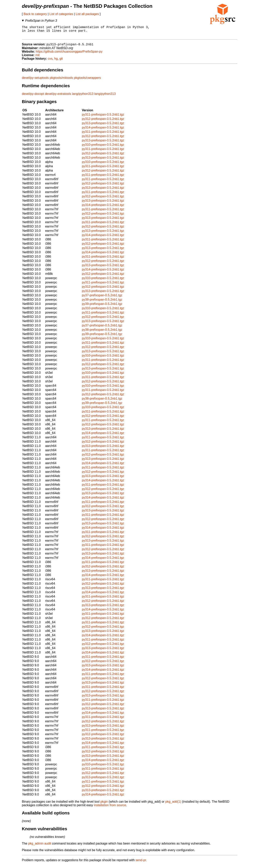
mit (37, 58)
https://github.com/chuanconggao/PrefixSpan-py (69, 54)
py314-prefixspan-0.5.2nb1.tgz (103, 130)
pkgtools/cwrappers (87, 81)
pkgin (104, 805)
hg (56, 62)
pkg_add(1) (173, 805)
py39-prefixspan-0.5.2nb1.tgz (102, 307)
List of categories (61, 14)
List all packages (87, 14)
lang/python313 (83, 97)
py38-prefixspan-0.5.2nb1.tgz (102, 302)
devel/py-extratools (58, 97)
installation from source (110, 808)
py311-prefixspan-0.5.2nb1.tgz (103, 117)
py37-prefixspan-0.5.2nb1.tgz (102, 298)
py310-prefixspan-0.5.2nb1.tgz (103, 148)
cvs (50, 62)
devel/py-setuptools (35, 81)
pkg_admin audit (40, 846)
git (61, 62)
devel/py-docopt (33, 97)
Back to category (35, 14)
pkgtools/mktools (61, 81)
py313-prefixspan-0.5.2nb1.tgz (103, 126)
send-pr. (141, 863)
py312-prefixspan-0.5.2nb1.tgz (103, 122)
